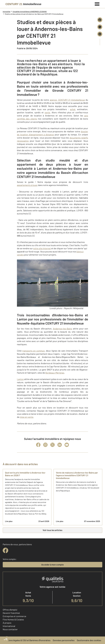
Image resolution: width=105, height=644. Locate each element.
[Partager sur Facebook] (100, 20)
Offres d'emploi (10, 610)
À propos (7, 623)
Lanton (20, 379)
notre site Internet (42, 248)
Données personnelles (64, 640)
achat (73, 109)
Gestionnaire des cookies (89, 640)
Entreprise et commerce (14, 616)
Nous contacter (10, 629)
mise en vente (27, 417)
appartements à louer (27, 185)
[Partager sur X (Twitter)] (100, 27)
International (9, 626)
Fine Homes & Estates (13, 619)
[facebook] (5, 550)
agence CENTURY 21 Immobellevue (67, 100)
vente (47, 112)
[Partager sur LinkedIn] (100, 34)
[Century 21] (23, 4)
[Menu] (97, 4)
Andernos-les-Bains (63, 329)
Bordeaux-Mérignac (55, 373)
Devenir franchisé (11, 613)
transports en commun (33, 351)
